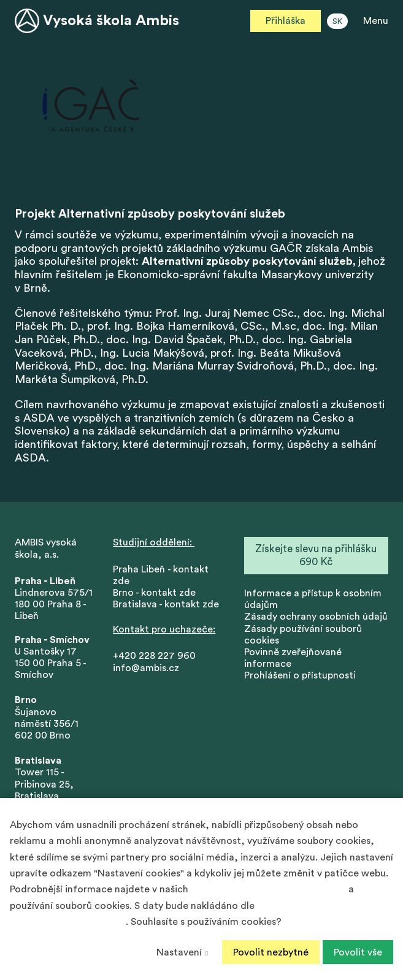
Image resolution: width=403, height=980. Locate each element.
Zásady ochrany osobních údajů (316, 617)
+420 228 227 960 (154, 656)
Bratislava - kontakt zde (166, 605)
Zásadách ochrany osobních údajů (268, 889)
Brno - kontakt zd (152, 593)
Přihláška (286, 21)
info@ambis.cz (146, 669)
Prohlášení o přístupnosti (300, 676)
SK (337, 21)
